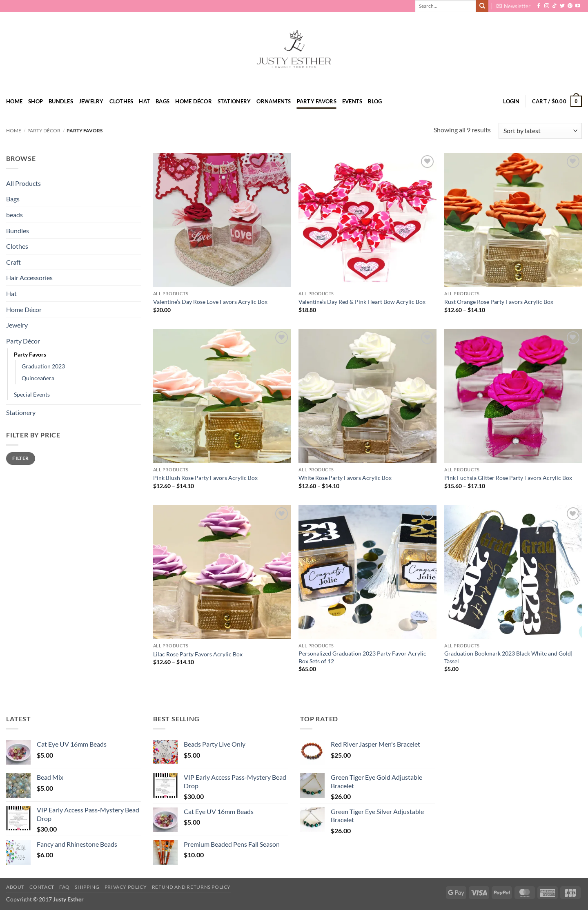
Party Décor (44, 130)
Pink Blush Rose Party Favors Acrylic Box (205, 478)
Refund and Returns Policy (191, 887)
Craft (13, 262)
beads (14, 215)
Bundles (61, 101)
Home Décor (194, 101)
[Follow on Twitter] (562, 6)
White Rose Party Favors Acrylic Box (345, 478)
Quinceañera (38, 378)
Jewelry (91, 101)
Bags (163, 101)
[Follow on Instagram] (547, 6)
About (15, 887)
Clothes (121, 101)
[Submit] (482, 6)
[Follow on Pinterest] (570, 6)
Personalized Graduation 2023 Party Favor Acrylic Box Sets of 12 (362, 657)
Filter (20, 458)
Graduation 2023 (43, 366)
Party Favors (317, 101)
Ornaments (274, 101)
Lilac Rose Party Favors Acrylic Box (198, 654)
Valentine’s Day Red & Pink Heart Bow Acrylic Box (362, 302)
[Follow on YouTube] (578, 6)
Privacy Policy (126, 887)
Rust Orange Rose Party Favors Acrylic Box (499, 302)
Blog (375, 101)
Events (352, 101)
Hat (144, 101)
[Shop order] (540, 131)
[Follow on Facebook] (539, 6)
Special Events (32, 394)
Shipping (87, 887)
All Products (23, 183)
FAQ (65, 887)
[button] (513, 6)
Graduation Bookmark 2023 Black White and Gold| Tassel (508, 657)
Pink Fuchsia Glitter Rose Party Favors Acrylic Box (508, 478)
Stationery (234, 101)
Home (14, 101)
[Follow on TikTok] (555, 6)
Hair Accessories (29, 278)
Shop (36, 101)
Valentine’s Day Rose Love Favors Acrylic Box (210, 302)
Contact (42, 887)
